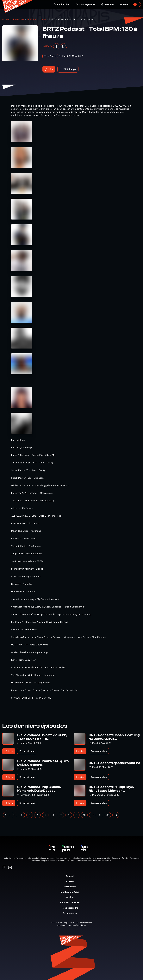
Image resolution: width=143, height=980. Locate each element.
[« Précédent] (6, 815)
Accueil (6, 19)
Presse (71, 881)
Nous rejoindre (85, 4)
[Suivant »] (116, 815)
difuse (83, 925)
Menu (124, 4)
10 (84, 815)
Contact (71, 876)
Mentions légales (71, 892)
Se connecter (71, 913)
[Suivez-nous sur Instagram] (10, 868)
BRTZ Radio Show (36, 19)
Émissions (19, 19)
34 (100, 815)
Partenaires (71, 887)
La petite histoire (71, 903)
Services (108, 4)
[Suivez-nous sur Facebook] (4, 868)
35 (108, 815)
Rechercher (62, 4)
